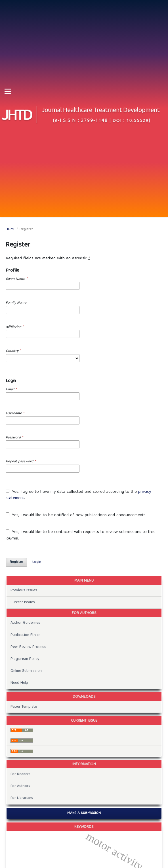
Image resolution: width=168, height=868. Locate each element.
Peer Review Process (28, 647)
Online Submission (26, 671)
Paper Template (24, 707)
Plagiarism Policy (25, 659)
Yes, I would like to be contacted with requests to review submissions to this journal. (80, 535)
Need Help (19, 683)
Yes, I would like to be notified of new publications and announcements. (76, 515)
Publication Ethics (26, 635)
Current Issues (23, 602)
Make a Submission (84, 813)
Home (10, 229)
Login (37, 562)
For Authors (20, 786)
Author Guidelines (25, 623)
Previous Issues (24, 590)
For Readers (20, 774)
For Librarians (22, 798)
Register (16, 562)
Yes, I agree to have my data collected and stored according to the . (78, 495)
